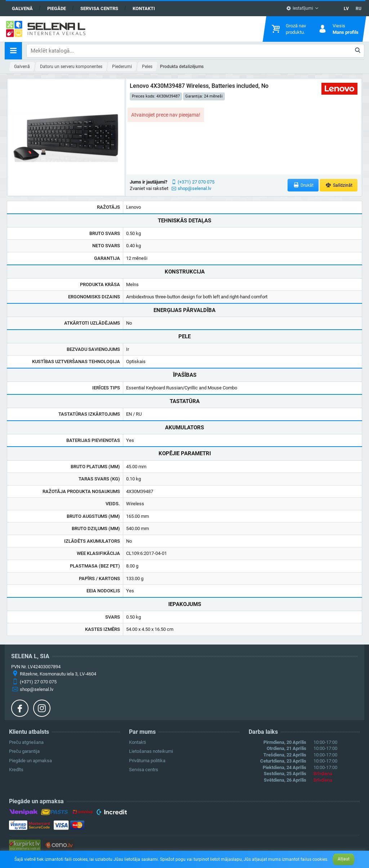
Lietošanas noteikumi (151, 751)
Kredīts (16, 770)
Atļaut (344, 859)
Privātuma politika (147, 761)
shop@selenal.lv (194, 188)
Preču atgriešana (26, 742)
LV (346, 9)
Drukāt (303, 185)
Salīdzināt (339, 185)
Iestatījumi (300, 8)
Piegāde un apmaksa (30, 761)
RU (359, 9)
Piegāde (57, 8)
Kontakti (144, 8)
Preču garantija (24, 751)
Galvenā (22, 8)
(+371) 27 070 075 (196, 182)
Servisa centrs (99, 8)
